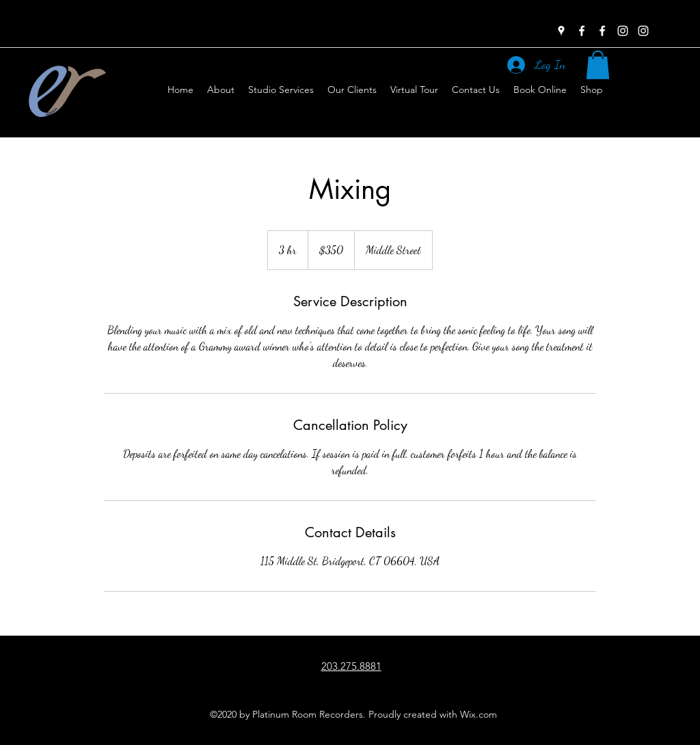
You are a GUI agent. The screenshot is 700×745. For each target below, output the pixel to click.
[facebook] (582, 31)
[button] (598, 65)
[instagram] (623, 31)
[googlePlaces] (561, 31)
